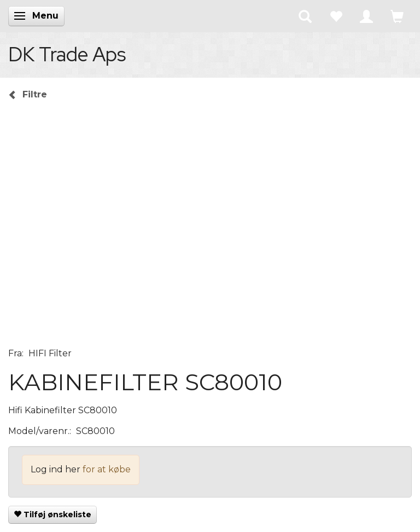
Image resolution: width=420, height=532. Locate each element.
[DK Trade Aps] (67, 54)
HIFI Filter (50, 353)
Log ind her (56, 469)
